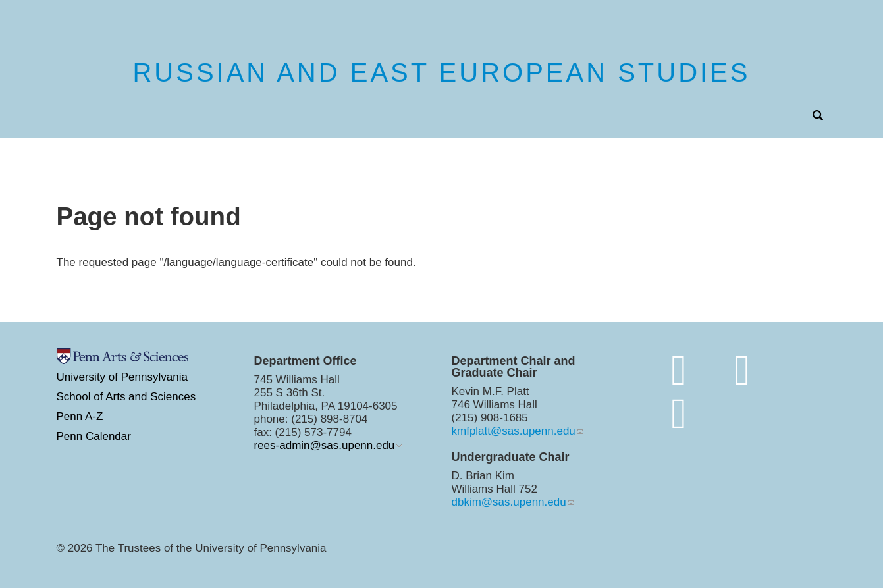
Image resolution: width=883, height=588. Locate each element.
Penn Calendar (94, 436)
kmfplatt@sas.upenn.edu (514, 431)
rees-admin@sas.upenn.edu (325, 445)
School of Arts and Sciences (126, 397)
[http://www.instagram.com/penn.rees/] (742, 370)
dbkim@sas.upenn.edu (509, 502)
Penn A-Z (80, 416)
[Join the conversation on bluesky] (679, 370)
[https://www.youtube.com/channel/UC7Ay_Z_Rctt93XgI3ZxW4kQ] (679, 413)
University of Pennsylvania (122, 377)
